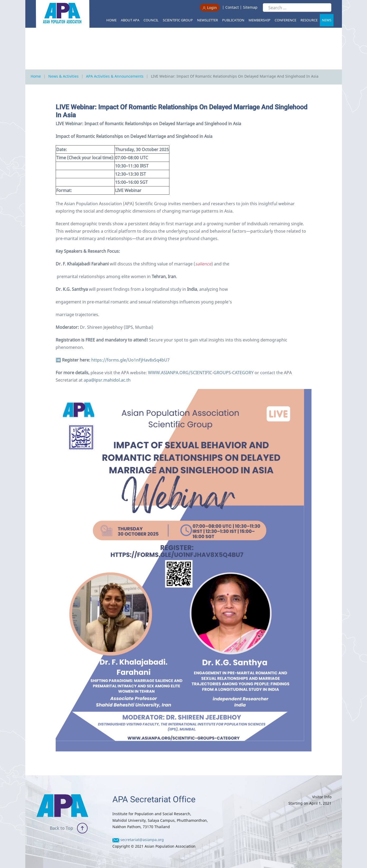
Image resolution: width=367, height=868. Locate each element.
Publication (233, 20)
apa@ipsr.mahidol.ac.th (107, 380)
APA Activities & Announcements (115, 76)
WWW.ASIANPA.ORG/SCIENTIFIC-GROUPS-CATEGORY (201, 373)
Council (151, 20)
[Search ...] (297, 8)
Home (111, 20)
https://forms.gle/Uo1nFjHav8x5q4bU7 (130, 360)
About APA (130, 20)
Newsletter (208, 20)
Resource (309, 20)
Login (210, 8)
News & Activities (63, 76)
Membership (259, 20)
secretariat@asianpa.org (142, 840)
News (327, 20)
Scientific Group (178, 20)
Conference (285, 20)
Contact (232, 7)
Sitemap (250, 7)
